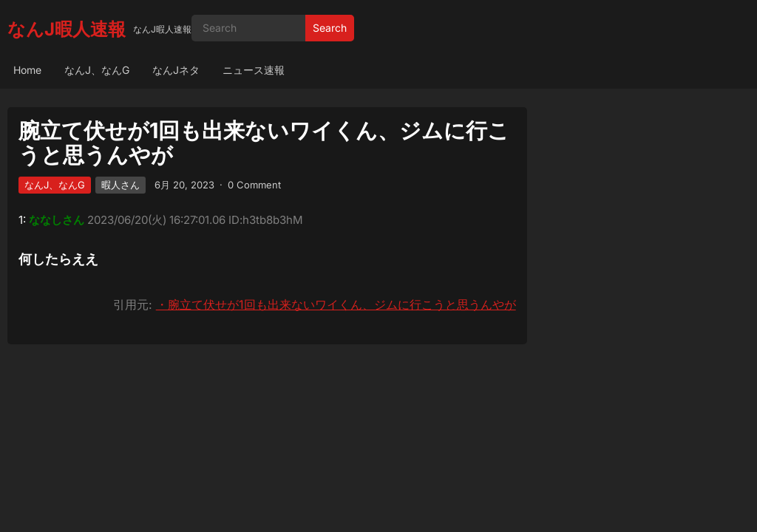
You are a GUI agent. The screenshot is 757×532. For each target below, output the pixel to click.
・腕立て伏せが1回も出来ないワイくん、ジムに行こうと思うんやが (336, 304)
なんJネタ (176, 70)
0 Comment (254, 185)
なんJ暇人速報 (67, 29)
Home (27, 70)
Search (330, 28)
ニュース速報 (254, 70)
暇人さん (120, 185)
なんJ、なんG (97, 70)
